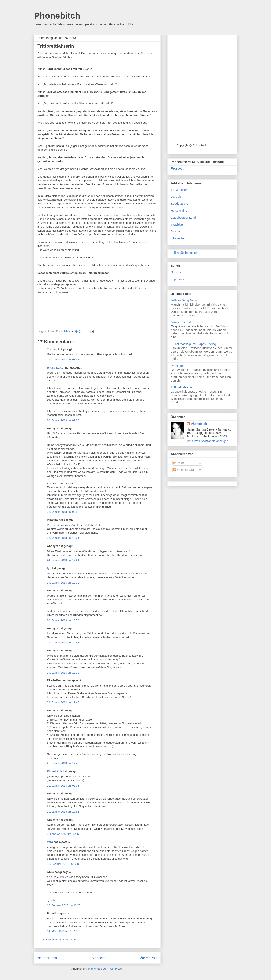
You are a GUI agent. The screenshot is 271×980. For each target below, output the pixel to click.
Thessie (52, 349)
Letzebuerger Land (183, 218)
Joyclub (176, 197)
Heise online (179, 211)
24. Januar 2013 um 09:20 (63, 420)
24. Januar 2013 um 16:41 (63, 643)
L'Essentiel (178, 238)
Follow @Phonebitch (185, 253)
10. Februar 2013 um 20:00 (64, 864)
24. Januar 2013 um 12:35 (63, 583)
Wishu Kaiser (56, 368)
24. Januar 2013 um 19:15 (63, 673)
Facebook (177, 168)
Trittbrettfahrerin (181, 387)
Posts (179, 463)
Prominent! (178, 366)
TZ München (179, 190)
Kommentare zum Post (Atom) (105, 969)
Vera (50, 842)
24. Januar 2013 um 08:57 (63, 360)
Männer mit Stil (181, 322)
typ (49, 568)
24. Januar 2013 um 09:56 (63, 512)
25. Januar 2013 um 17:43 (63, 763)
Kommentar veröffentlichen (59, 939)
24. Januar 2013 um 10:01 (63, 538)
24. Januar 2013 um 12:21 (63, 560)
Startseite (98, 958)
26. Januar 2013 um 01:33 (63, 786)
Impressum (178, 279)
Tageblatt (177, 225)
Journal (176, 231)
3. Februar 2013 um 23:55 (63, 834)
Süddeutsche (180, 204)
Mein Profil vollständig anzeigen (208, 441)
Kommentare (184, 470)
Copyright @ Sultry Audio (192, 145)
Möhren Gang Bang (184, 300)
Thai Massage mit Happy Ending (195, 344)
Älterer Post (149, 958)
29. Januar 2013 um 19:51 (63, 812)
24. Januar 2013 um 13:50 (63, 620)
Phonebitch (57, 16)
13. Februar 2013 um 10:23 (64, 905)
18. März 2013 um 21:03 (62, 931)
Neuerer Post (47, 958)
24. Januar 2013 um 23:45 (63, 702)
